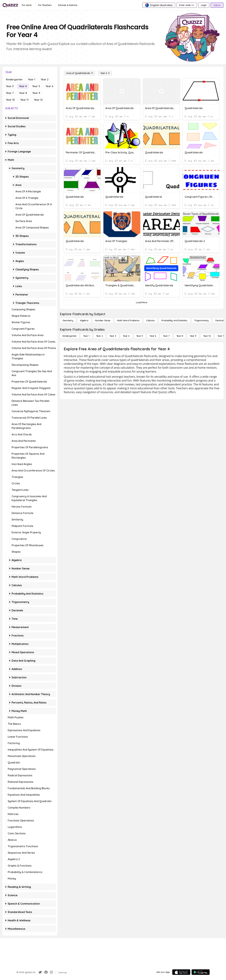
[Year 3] (113, 336)
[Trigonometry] (201, 320)
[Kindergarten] (69, 336)
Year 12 (38, 100)
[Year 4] (105, 73)
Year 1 (32, 79)
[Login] (204, 5)
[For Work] (27, 5)
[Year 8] (180, 336)
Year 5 (36, 86)
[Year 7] (166, 336)
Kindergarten (14, 79)
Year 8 (23, 93)
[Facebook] (46, 972)
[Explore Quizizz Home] (10, 5)
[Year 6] (153, 336)
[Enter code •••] (187, 5)
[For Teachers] (45, 5)
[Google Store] (201, 972)
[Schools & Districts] (68, 5)
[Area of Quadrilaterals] (79, 73)
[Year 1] (86, 336)
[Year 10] (207, 336)
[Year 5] (140, 336)
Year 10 (10, 100)
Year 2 (45, 79)
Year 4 (23, 86)
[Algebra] (84, 320)
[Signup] (217, 5)
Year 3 (10, 86)
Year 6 (49, 86)
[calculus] (150, 320)
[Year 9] (193, 336)
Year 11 (24, 100)
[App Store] (181, 972)
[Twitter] (40, 972)
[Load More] (142, 302)
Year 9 (36, 93)
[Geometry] (68, 320)
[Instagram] (51, 972)
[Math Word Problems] (128, 320)
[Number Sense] (103, 320)
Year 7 (10, 93)
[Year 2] (99, 336)
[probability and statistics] (174, 320)
